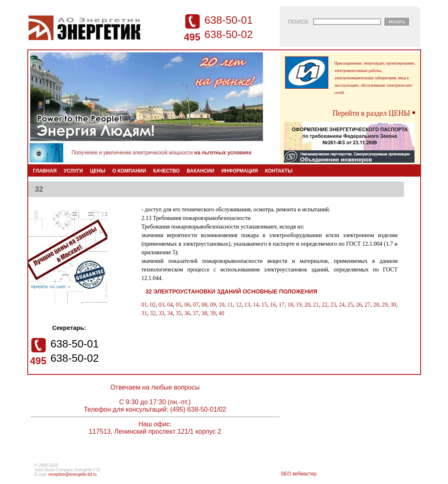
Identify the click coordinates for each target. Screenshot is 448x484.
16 (273, 305)
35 (178, 313)
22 (325, 305)
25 (350, 305)
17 (281, 305)
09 (213, 305)
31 (144, 313)
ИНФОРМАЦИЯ (240, 171)
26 (359, 305)
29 (385, 305)
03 (161, 305)
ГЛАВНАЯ (45, 171)
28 (376, 305)
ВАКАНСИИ (200, 171)
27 (368, 305)
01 (144, 305)
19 (299, 305)
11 (230, 305)
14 (256, 305)
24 (342, 305)
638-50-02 (229, 34)
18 (290, 305)
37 (196, 313)
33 (161, 313)
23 (333, 305)
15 (264, 305)
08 (204, 305)
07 (196, 305)
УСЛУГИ (73, 171)
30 (393, 305)
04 (170, 305)
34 (170, 313)
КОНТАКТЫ (279, 171)
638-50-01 (229, 20)
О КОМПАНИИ (129, 171)
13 (247, 305)
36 (187, 313)
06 (187, 305)
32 (153, 313)
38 (204, 313)
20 (308, 305)
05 (178, 305)
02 (153, 305)
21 (316, 305)
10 (222, 305)
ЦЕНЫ (98, 171)
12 (238, 305)
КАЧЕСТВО (166, 171)
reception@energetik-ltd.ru (72, 474)
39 (213, 313)
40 (221, 313)
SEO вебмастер (299, 474)
